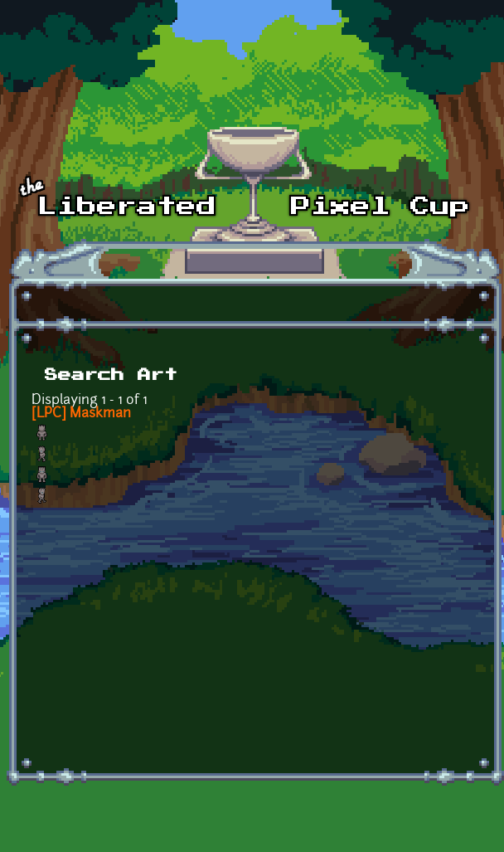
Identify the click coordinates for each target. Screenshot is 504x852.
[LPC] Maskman (81, 414)
